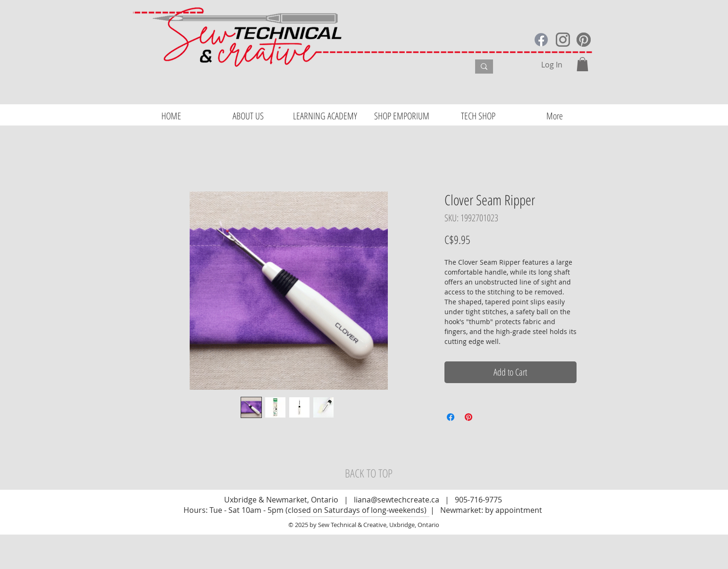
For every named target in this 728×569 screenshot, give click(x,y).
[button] (582, 64)
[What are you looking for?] (405, 68)
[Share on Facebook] (451, 417)
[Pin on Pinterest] (469, 417)
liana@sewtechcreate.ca (397, 500)
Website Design (160, 565)
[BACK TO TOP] (369, 473)
